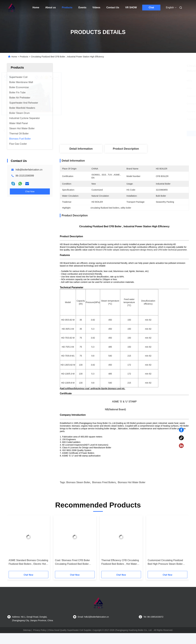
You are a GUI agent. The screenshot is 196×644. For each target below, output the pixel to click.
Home (36, 7)
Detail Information (81, 149)
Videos (96, 7)
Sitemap (27, 641)
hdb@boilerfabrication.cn (29, 170)
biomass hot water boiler (132, 493)
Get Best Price (140, 133)
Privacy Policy (40, 641)
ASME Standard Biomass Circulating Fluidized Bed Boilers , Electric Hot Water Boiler (28, 573)
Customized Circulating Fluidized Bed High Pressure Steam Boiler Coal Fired (165, 573)
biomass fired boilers (104, 493)
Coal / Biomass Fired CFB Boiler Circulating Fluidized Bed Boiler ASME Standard (72, 573)
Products (67, 7)
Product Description (126, 149)
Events (82, 7)
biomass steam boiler (78, 493)
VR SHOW (131, 7)
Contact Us (113, 7)
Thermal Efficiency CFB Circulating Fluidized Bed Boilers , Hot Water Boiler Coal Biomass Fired (120, 573)
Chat (151, 7)
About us (51, 7)
